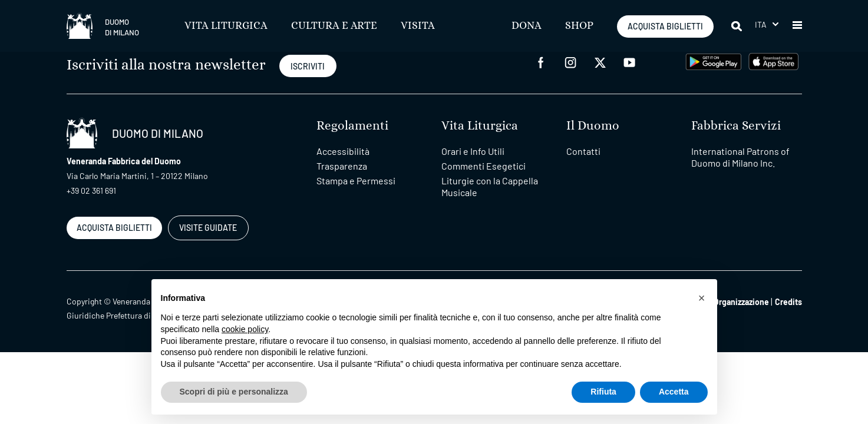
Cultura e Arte (334, 26)
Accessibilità (343, 151)
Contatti (583, 151)
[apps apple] (773, 60)
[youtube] (629, 62)
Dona (527, 26)
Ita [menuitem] (761, 24)
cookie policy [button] (245, 329)
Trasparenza (342, 166)
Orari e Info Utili (473, 151)
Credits (788, 302)
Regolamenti (352, 126)
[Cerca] (737, 26)
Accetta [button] (674, 392)
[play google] (714, 60)
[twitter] (600, 62)
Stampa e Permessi (356, 180)
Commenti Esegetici (483, 166)
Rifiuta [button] (603, 392)
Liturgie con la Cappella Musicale (490, 186)
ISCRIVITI (308, 66)
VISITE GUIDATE (208, 228)
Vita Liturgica (226, 26)
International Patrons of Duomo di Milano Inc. (740, 157)
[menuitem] (767, 24)
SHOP (579, 26)
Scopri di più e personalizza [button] (234, 392)
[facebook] (541, 62)
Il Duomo (593, 126)
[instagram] (570, 62)
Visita (418, 26)
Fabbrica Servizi (736, 126)
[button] (797, 26)
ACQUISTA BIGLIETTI (665, 26)
